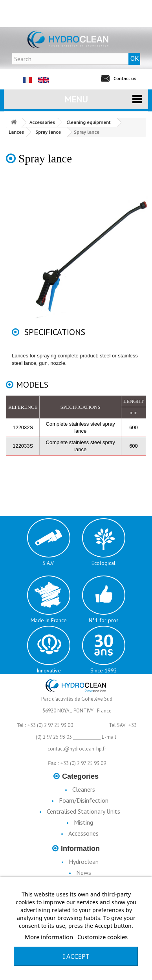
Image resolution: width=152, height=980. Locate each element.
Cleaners (84, 789)
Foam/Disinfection (84, 800)
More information (49, 937)
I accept (76, 956)
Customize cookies (103, 937)
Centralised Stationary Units (83, 811)
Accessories (83, 833)
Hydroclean (84, 862)
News (84, 873)
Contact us (125, 78)
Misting (83, 822)
